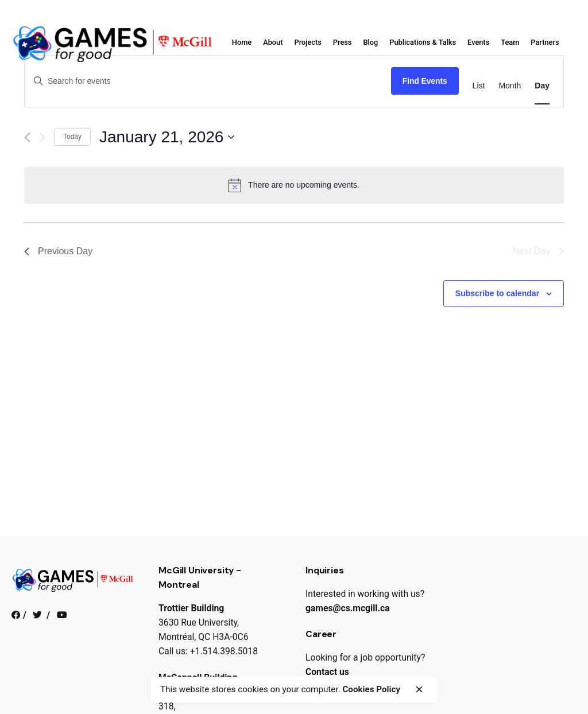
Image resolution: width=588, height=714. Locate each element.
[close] (419, 689)
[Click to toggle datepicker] (167, 137)
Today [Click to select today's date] (72, 137)
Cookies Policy (371, 689)
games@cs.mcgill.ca (348, 608)
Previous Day (58, 251)
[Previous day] (27, 137)
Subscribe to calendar (497, 293)
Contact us (327, 672)
